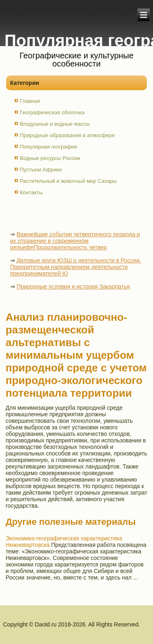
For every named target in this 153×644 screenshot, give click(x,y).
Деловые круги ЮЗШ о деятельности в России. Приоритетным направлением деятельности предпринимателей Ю (76, 267)
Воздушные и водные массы (55, 124)
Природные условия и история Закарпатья (73, 286)
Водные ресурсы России (50, 158)
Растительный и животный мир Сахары (68, 181)
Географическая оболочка (52, 112)
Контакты (31, 192)
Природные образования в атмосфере (68, 135)
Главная (30, 101)
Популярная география (49, 147)
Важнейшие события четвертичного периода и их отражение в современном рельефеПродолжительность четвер (75, 241)
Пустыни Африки (41, 170)
